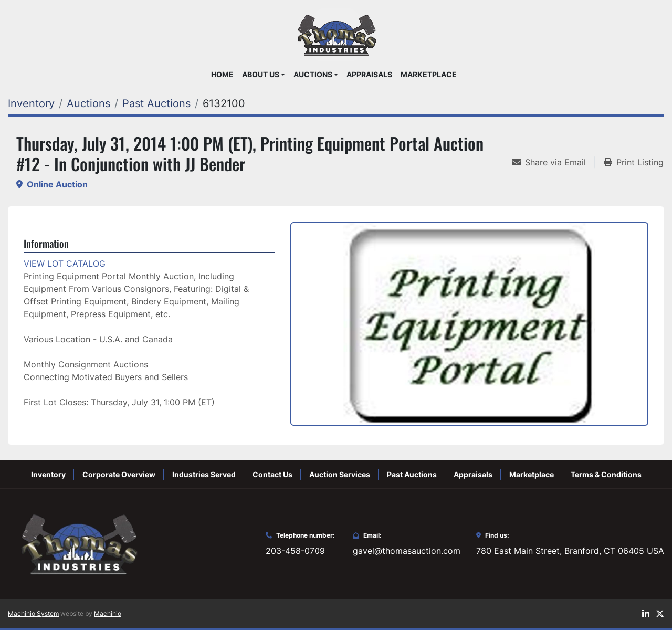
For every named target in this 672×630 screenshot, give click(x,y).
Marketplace (429, 75)
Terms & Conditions (606, 474)
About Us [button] (261, 75)
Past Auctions (412, 474)
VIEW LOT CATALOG (65, 264)
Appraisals (369, 75)
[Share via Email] (553, 162)
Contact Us (272, 474)
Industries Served (204, 474)
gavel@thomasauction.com (407, 551)
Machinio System (33, 613)
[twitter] (660, 614)
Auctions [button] (313, 75)
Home (222, 75)
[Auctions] (88, 103)
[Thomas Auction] (78, 543)
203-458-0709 (295, 551)
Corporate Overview (119, 474)
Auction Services (340, 474)
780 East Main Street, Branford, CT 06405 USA (570, 551)
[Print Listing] (634, 162)
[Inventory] (31, 103)
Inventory (48, 474)
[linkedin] (646, 614)
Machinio (108, 613)
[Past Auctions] (156, 103)
